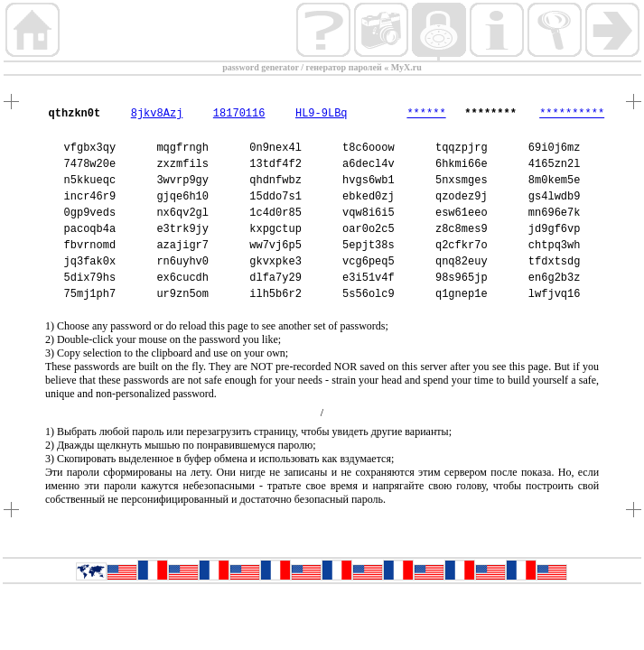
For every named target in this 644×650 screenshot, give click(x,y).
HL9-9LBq (322, 114)
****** (426, 114)
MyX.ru (406, 67)
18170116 (239, 114)
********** (572, 114)
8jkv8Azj (157, 114)
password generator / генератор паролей (302, 67)
